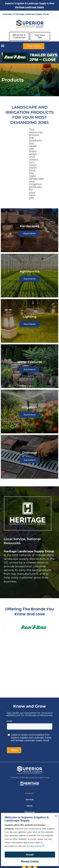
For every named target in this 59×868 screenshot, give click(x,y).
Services (30, 799)
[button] (3, 46)
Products (30, 793)
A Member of (9, 14)
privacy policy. (35, 846)
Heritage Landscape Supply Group (32, 14)
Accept (30, 854)
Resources (29, 812)
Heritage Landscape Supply (30, 7)
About (30, 806)
